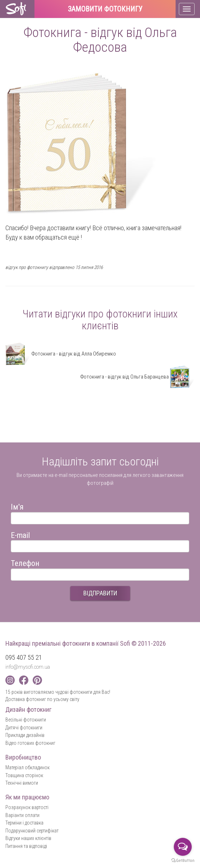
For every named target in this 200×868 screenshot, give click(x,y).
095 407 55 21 (24, 657)
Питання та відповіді (26, 846)
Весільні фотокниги (26, 720)
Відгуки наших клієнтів (28, 838)
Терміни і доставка (24, 823)
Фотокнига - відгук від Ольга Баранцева (137, 377)
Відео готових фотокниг (30, 743)
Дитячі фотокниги (24, 728)
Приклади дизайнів (25, 735)
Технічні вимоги (22, 783)
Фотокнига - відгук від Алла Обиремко (61, 354)
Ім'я (17, 506)
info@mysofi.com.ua (28, 667)
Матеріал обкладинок (27, 767)
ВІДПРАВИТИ (100, 593)
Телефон (25, 562)
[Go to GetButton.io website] (183, 861)
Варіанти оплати (22, 815)
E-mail (20, 534)
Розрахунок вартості (27, 807)
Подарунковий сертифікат (32, 831)
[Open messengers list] (183, 847)
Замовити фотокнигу (105, 9)
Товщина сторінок (24, 775)
